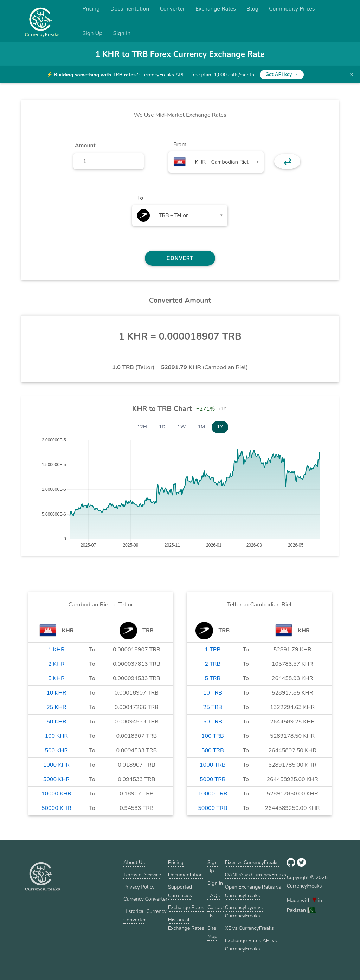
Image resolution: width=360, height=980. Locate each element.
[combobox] (216, 162)
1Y (220, 427)
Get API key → (282, 75)
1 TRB (213, 650)
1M (201, 427)
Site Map (212, 932)
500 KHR (56, 750)
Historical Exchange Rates (186, 924)
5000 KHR (56, 779)
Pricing (91, 9)
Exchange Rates (216, 9)
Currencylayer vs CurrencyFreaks (244, 911)
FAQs (214, 895)
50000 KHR (56, 808)
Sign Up (92, 33)
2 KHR (56, 664)
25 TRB (213, 707)
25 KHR (56, 707)
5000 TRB (213, 779)
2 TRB (213, 664)
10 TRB (213, 693)
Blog (252, 9)
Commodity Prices (292, 9)
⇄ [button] (287, 161)
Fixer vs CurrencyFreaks (252, 862)
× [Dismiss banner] (352, 75)
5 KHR (56, 678)
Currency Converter (145, 899)
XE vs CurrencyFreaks (249, 928)
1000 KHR (56, 765)
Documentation (130, 9)
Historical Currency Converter (145, 915)
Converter (172, 9)
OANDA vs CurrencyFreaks (256, 875)
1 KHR (56, 650)
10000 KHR (56, 794)
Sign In (122, 33)
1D (162, 427)
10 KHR (56, 693)
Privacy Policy (139, 887)
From (180, 144)
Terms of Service (142, 875)
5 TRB (213, 678)
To (140, 198)
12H (142, 427)
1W (182, 427)
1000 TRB (213, 765)
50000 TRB (213, 808)
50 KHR (56, 722)
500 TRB (213, 750)
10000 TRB (213, 794)
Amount (85, 146)
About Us (134, 862)
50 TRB (213, 722)
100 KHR (56, 736)
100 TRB (213, 736)
